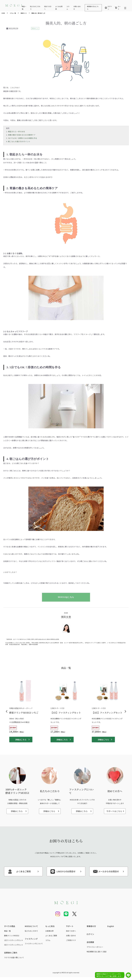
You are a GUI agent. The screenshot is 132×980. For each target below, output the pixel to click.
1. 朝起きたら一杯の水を (16, 132)
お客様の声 (49, 931)
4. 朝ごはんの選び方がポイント (18, 141)
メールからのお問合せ (106, 871)
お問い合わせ (71, 936)
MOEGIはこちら (67, 597)
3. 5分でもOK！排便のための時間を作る (22, 138)
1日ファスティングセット (14, 940)
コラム (48, 940)
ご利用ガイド (71, 940)
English (111, 926)
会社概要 (90, 942)
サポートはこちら (114, 811)
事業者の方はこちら (93, 8)
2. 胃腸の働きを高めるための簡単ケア (21, 135)
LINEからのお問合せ (63, 871)
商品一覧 (7, 931)
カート (118, 8)
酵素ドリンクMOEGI (12, 936)
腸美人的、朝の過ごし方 (38, 13)
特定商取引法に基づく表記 (97, 952)
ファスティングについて (34, 944)
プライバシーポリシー (95, 947)
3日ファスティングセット (14, 945)
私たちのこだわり (31, 931)
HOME (3, 13)
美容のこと (24, 13)
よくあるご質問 (19, 871)
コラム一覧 (13, 13)
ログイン (108, 8)
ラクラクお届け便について (14, 957)
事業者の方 (91, 926)
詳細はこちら (21, 740)
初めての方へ (71, 931)
